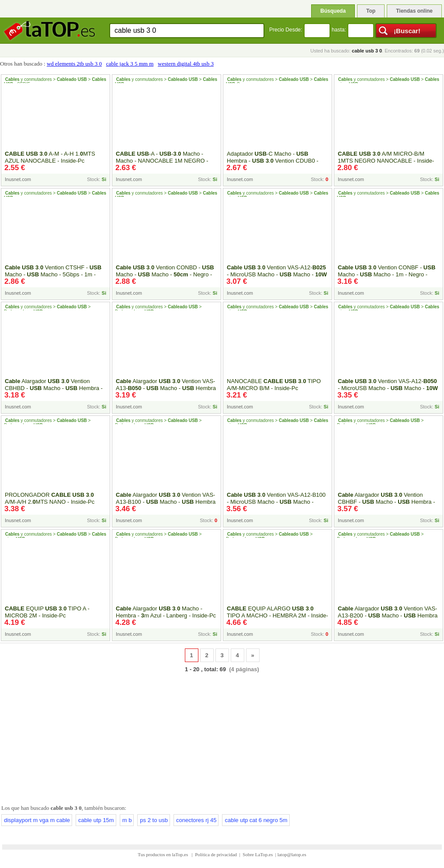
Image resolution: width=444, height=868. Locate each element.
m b (127, 820)
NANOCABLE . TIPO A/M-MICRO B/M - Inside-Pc (274, 385)
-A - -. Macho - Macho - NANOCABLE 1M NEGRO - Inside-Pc (162, 161)
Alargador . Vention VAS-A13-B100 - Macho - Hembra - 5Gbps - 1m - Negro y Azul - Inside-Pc (166, 502)
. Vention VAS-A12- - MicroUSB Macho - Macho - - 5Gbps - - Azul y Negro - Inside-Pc (388, 392)
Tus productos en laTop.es (163, 854)
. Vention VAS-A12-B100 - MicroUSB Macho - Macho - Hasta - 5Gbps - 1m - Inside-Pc (276, 502)
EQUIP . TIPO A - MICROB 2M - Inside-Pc (47, 612)
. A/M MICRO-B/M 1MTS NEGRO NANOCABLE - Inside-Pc (386, 161)
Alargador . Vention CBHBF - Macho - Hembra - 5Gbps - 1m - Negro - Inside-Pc (387, 502)
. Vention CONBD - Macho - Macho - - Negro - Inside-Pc (165, 274)
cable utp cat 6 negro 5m (256, 820)
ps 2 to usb (154, 820)
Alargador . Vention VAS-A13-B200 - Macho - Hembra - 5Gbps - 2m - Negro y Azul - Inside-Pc (388, 615)
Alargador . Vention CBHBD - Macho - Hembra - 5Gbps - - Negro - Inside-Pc (54, 388)
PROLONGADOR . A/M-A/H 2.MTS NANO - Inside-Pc (50, 498)
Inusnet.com (18, 179)
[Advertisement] (222, 737)
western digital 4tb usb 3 (186, 64)
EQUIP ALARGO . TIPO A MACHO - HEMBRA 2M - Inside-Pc (277, 615)
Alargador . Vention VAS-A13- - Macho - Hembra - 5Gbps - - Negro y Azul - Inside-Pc (166, 392)
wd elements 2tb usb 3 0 (74, 64)
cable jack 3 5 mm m (130, 64)
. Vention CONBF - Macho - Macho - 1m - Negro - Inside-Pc (387, 274)
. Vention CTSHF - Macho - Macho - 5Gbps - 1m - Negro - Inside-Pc (53, 274)
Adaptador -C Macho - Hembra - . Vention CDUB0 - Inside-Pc (273, 161)
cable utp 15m (96, 820)
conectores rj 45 (196, 820)
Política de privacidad (216, 854)
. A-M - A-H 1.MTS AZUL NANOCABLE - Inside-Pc (50, 157)
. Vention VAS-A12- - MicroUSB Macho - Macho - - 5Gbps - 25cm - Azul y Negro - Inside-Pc (277, 278)
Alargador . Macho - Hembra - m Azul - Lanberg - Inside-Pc (166, 612)
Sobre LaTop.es (258, 854)
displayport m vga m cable (37, 820)
